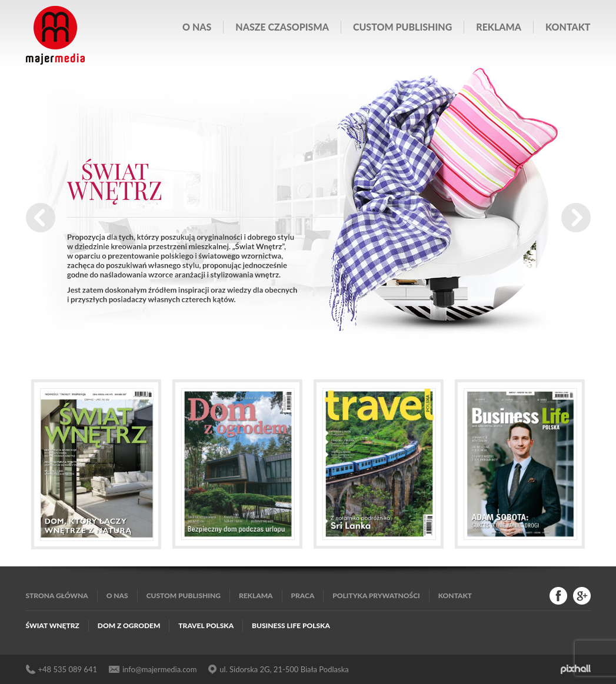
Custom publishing (402, 27)
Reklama (499, 27)
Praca (303, 595)
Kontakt (568, 27)
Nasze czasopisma (282, 27)
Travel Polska (206, 625)
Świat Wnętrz (53, 625)
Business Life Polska (291, 625)
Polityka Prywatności (376, 595)
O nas (197, 27)
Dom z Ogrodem (129, 625)
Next (576, 218)
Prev (41, 218)
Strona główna (57, 595)
